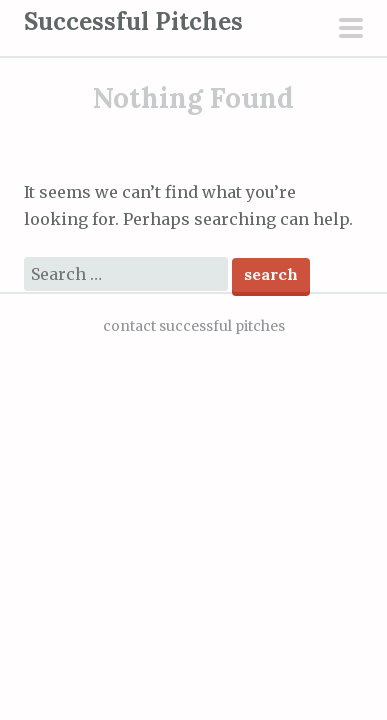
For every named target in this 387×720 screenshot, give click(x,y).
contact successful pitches (194, 326)
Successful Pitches (133, 21)
